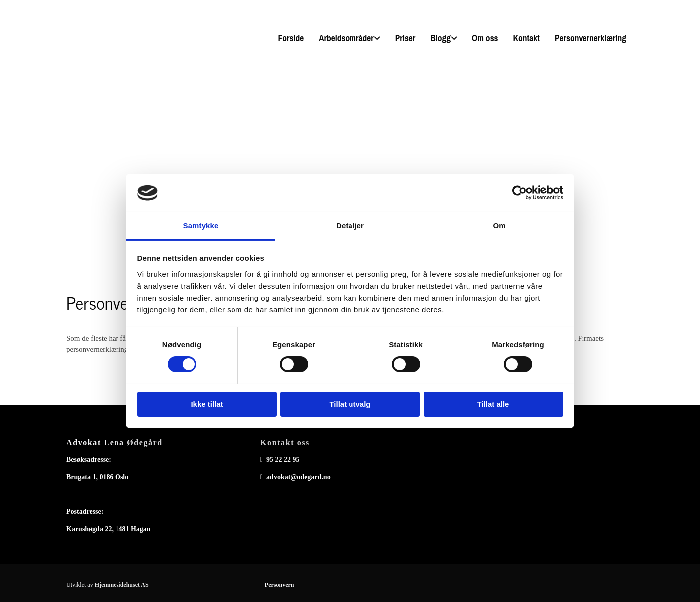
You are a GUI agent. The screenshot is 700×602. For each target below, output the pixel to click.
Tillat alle (493, 404)
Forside (291, 38)
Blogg (440, 38)
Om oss (485, 38)
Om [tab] (499, 226)
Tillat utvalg (350, 404)
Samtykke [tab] (201, 226)
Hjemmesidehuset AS (122, 585)
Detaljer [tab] (350, 226)
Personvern (280, 585)
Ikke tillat (207, 404)
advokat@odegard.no (298, 477)
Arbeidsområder (346, 38)
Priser (406, 38)
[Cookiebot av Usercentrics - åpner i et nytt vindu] (520, 193)
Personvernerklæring (590, 38)
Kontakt (526, 38)
